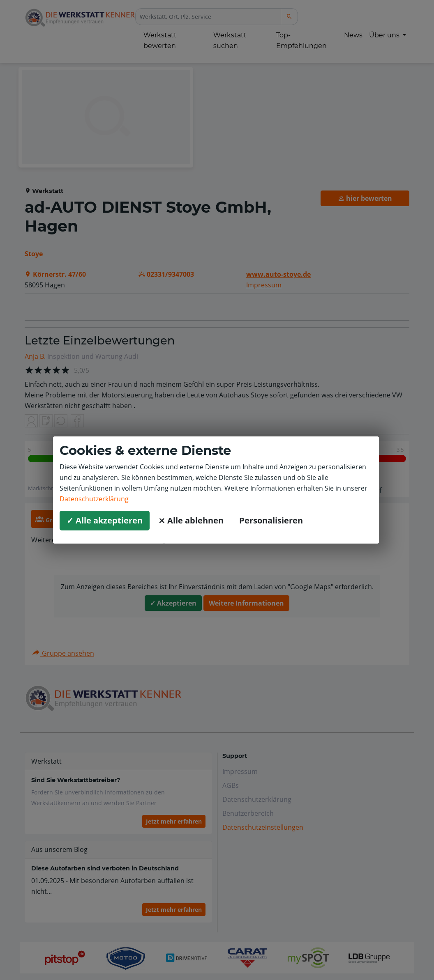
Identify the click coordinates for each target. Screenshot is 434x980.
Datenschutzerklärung (94, 499)
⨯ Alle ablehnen (191, 520)
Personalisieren (271, 520)
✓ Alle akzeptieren (105, 520)
